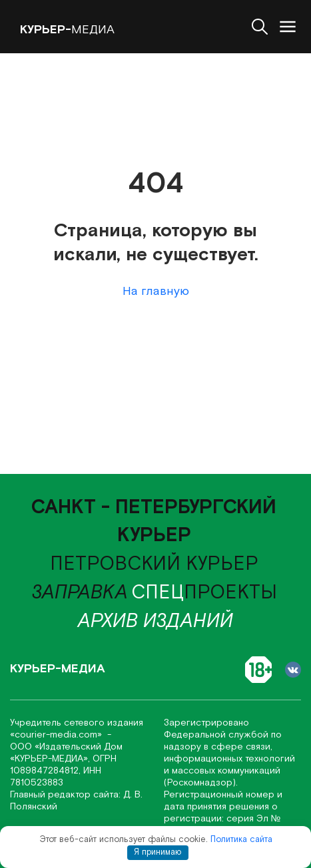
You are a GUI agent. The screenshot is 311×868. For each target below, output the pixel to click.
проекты (204, 593)
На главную (156, 291)
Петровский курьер (154, 564)
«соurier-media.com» (57, 735)
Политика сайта (241, 840)
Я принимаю (157, 852)
